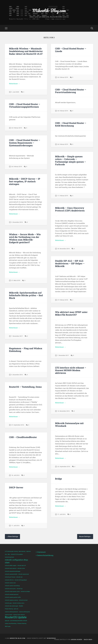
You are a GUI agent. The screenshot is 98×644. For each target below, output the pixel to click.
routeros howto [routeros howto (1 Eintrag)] (9, 615)
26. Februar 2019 (63, 77)
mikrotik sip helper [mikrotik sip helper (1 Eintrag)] (25, 592)
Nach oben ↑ (88, 639)
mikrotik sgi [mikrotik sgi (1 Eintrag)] (20, 589)
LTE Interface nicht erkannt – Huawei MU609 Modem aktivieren (71, 370)
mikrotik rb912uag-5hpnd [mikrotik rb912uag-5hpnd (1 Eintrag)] (21, 580)
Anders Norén (76, 639)
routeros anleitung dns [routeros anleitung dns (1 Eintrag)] (24, 612)
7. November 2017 (17, 336)
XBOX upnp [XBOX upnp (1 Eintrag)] (8, 626)
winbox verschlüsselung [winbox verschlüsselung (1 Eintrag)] (11, 623)
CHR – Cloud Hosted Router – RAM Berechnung (71, 124)
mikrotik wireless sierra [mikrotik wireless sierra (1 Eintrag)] (18, 603)
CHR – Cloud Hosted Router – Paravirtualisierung (71, 91)
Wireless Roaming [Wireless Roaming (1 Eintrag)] (22, 623)
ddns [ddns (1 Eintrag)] (9, 554)
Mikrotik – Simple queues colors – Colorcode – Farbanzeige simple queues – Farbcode (70, 160)
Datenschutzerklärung (45, 555)
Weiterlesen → (14, 84)
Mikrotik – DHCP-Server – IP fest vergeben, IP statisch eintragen (25, 181)
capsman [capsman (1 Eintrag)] (28, 551)
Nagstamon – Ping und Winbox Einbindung (26, 350)
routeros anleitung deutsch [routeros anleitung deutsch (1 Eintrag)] (11, 612)
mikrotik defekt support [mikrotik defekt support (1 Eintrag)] (11, 566)
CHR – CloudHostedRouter (23, 437)
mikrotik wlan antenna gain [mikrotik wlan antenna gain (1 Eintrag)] (12, 606)
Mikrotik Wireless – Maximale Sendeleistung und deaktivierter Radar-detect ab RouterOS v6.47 (26, 51)
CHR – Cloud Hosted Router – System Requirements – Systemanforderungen (25, 143)
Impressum (41, 552)
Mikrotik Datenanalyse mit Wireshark (69, 424)
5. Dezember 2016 (17, 375)
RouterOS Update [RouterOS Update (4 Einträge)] (16, 617)
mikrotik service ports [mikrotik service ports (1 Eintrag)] (10, 589)
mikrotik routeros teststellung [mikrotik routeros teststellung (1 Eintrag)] (12, 586)
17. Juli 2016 (61, 514)
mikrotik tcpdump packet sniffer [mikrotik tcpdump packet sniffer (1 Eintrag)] (13, 597)
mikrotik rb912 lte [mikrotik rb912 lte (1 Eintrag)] (9, 580)
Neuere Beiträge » (85, 537)
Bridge (59, 479)
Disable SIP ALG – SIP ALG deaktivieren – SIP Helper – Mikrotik (70, 263)
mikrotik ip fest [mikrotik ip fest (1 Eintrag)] (21, 568)
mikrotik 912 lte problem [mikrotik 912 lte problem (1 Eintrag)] (17, 554)
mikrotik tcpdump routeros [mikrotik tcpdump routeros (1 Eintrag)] (11, 600)
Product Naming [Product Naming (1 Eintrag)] (9, 609)
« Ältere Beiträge (12, 537)
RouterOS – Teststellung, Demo (25, 387)
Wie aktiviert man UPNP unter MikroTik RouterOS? (71, 313)
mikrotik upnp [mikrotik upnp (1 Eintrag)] (8, 603)
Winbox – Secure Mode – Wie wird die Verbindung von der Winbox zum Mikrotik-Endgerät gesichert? (25, 238)
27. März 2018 (16, 280)
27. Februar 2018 (63, 300)
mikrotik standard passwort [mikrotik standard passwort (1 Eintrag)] (12, 594)
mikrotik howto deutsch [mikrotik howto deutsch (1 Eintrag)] (11, 568)
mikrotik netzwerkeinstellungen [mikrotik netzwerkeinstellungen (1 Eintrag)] (13, 571)
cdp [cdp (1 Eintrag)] (6, 554)
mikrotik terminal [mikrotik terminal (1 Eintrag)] (23, 600)
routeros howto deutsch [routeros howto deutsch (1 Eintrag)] (19, 615)
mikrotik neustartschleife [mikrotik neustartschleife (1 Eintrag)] (11, 574)
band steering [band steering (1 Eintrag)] (22, 551)
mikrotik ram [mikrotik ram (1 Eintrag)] (19, 577)
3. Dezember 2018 (17, 222)
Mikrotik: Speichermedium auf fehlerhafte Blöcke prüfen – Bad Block (26, 295)
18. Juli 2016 (15, 475)
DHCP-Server (16, 487)
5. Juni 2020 (15, 92)
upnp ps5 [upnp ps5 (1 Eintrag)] (7, 621)
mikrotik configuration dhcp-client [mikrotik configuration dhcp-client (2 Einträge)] (17, 561)
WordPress (51, 638)
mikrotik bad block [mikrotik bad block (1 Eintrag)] (9, 557)
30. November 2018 (64, 249)
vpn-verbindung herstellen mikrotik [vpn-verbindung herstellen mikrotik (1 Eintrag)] (19, 621)
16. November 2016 (64, 411)
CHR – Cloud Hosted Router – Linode (71, 50)
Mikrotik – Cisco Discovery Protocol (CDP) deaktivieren (70, 209)
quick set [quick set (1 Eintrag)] (16, 609)
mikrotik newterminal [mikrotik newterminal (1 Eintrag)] (23, 574)
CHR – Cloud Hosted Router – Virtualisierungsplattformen (25, 105)
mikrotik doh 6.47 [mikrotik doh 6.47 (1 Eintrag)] (22, 566)
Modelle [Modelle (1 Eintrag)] (21, 606)
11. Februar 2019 (63, 196)
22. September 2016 (64, 467)
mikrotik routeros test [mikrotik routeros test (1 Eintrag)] (10, 583)
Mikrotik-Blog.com (49, 10)
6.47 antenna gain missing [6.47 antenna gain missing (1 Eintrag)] (11, 551)
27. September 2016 (18, 425)
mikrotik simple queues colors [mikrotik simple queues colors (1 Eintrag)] (12, 592)
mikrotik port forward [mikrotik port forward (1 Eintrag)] (10, 577)
